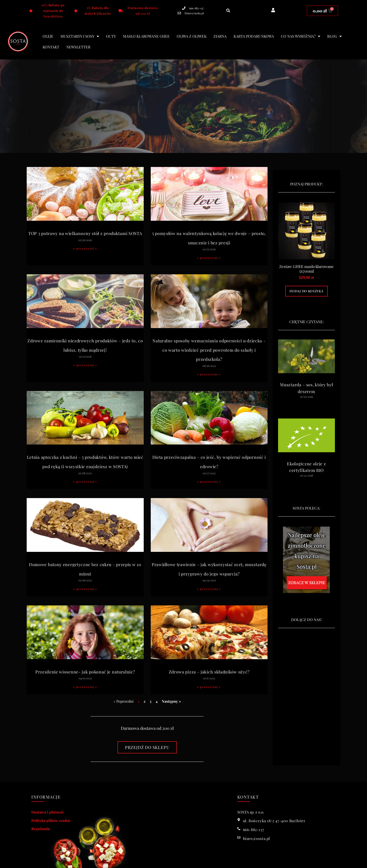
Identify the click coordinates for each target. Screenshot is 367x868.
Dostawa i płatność (48, 812)
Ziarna (220, 36)
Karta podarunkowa (254, 36)
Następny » (171, 701)
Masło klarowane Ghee (146, 36)
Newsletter (78, 47)
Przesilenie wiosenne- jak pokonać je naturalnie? (85, 672)
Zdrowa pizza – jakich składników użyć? (209, 672)
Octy (111, 36)
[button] (228, 11)
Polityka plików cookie (51, 820)
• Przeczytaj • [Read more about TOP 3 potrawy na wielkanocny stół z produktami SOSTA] (85, 248)
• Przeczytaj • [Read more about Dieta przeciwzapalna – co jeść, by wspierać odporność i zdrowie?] (209, 481)
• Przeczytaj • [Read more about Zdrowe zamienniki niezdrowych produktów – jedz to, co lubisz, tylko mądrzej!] (85, 365)
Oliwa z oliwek (192, 36)
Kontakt (51, 47)
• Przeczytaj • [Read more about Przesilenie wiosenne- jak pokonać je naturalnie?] (85, 687)
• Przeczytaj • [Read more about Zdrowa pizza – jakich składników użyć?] (209, 687)
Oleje (48, 36)
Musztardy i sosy (80, 36)
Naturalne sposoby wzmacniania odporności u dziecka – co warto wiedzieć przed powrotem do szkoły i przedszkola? (209, 350)
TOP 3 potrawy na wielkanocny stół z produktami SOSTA (85, 233)
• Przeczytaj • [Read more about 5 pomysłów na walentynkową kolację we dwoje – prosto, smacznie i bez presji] (209, 258)
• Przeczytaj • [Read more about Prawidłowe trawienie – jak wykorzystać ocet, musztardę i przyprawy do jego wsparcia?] (209, 589)
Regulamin (41, 829)
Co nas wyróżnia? (301, 36)
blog (334, 36)
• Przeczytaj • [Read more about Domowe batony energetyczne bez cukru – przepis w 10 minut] (85, 589)
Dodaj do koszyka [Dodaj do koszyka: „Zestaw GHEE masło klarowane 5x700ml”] (306, 291)
